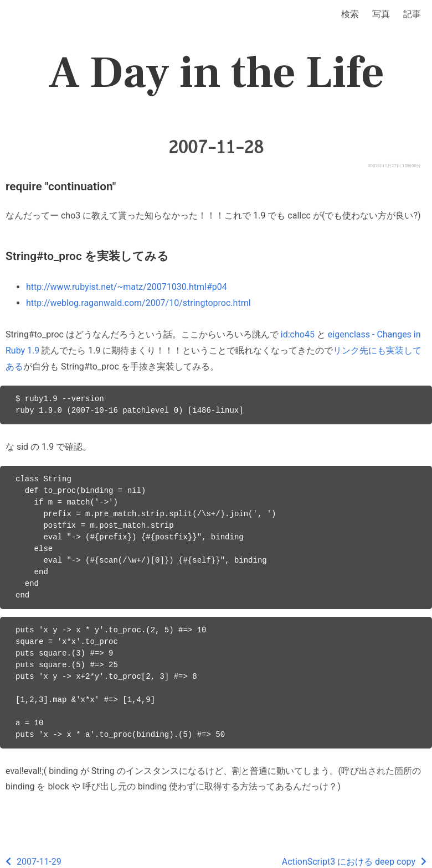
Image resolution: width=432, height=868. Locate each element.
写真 (381, 14)
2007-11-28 (216, 147)
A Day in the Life (216, 73)
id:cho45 (298, 334)
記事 (412, 14)
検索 (350, 14)
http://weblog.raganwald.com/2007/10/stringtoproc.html (138, 303)
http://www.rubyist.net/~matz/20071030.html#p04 (127, 287)
